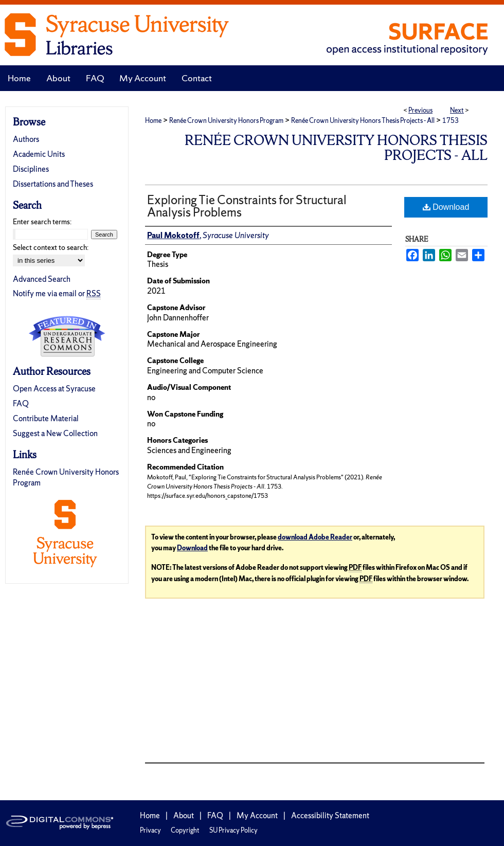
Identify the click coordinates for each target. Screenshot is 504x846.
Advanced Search (42, 279)
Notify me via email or (57, 293)
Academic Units (39, 154)
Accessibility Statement (330, 815)
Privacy (150, 830)
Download (446, 207)
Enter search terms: (42, 222)
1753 (451, 121)
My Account (257, 815)
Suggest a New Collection (55, 433)
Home (153, 121)
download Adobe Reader (315, 537)
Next (457, 110)
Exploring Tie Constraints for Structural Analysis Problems (247, 206)
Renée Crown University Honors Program (226, 121)
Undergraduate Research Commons (67, 336)
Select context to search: (51, 247)
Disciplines (31, 169)
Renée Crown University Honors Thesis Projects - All (363, 121)
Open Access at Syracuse (54, 389)
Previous (420, 110)
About (184, 815)
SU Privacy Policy (233, 830)
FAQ (21, 403)
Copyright (185, 830)
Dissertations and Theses (53, 184)
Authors (26, 139)
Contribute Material (46, 418)
